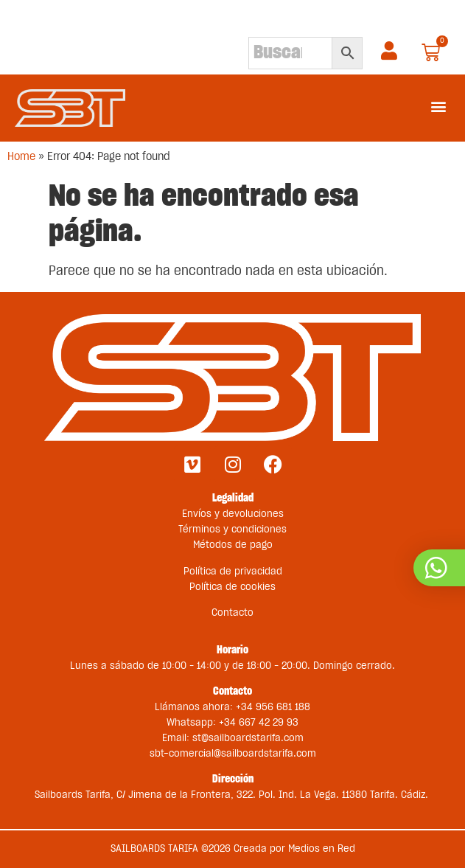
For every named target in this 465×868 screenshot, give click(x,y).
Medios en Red (322, 849)
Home (21, 157)
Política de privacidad (233, 572)
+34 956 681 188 (273, 707)
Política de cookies (232, 587)
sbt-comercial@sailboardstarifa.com (233, 754)
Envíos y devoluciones (233, 514)
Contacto (232, 613)
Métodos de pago (233, 545)
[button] (438, 106)
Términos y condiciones (232, 530)
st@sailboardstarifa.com (248, 738)
